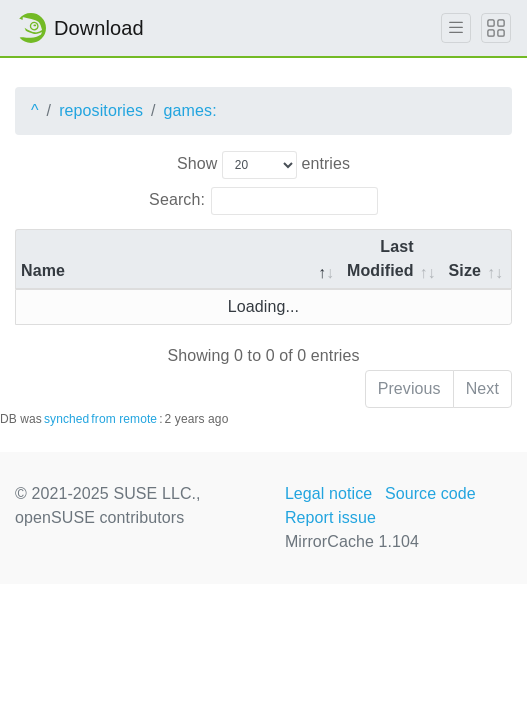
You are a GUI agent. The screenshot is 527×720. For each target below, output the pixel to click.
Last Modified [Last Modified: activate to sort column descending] (380, 258)
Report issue (330, 517)
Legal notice (329, 493)
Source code (430, 493)
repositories (101, 110)
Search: (263, 201)
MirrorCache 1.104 (352, 541)
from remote (124, 419)
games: (190, 110)
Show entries (263, 165)
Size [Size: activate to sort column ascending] (465, 270)
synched (66, 419)
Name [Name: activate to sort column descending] (43, 270)
